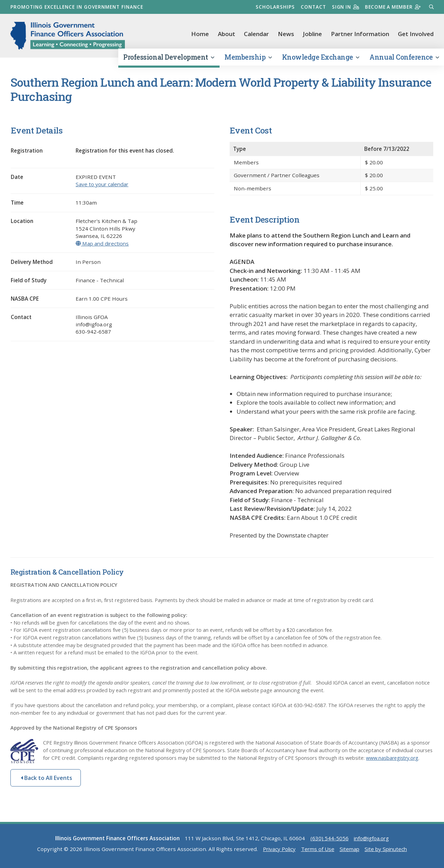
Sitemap (349, 851)
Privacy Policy (277, 851)
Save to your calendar (103, 186)
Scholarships (272, 7)
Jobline (312, 34)
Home (200, 34)
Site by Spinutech (387, 851)
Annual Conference (404, 58)
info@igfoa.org (371, 840)
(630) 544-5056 (329, 840)
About (227, 34)
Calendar (256, 34)
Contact (310, 7)
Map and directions (103, 245)
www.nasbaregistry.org (393, 759)
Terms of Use (317, 851)
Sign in (343, 7)
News (286, 34)
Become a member (392, 7)
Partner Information (360, 34)
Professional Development (169, 58)
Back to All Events (46, 780)
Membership (248, 58)
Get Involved (416, 34)
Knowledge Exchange (321, 58)
